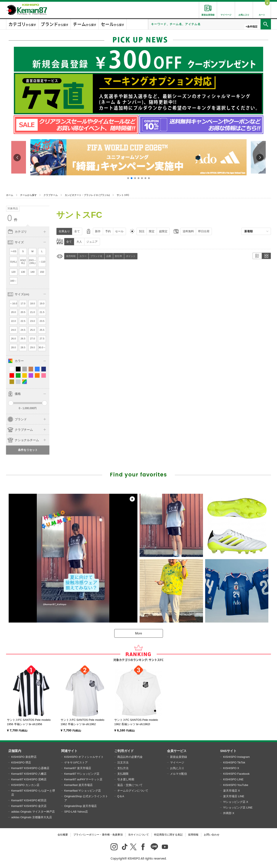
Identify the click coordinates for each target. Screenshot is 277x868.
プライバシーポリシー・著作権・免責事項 (98, 835)
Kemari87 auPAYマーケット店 (83, 779)
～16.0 (13, 303)
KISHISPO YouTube (236, 785)
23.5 (42, 321)
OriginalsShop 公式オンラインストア (86, 798)
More (138, 633)
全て (77, 231)
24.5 (23, 330)
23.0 (32, 321)
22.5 (23, 321)
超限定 (163, 231)
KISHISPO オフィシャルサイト (84, 757)
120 (14, 272)
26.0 (13, 339)
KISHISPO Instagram (236, 757)
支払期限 (123, 774)
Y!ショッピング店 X (236, 802)
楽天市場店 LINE (234, 796)
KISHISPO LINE (233, 779)
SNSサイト (228, 751)
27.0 (32, 339)
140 (33, 272)
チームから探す (28, 195)
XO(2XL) (23, 262)
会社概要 (63, 835)
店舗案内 (15, 751)
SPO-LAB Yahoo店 (76, 812)
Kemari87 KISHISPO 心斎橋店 (30, 768)
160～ (13, 281)
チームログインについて (133, 791)
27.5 (42, 339)
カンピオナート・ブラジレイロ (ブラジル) (87, 195)
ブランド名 (96, 256)
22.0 (13, 321)
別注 (142, 231)
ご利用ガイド (124, 751)
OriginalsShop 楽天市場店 (81, 806)
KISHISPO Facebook (236, 774)
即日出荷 (204, 231)
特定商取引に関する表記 (168, 835)
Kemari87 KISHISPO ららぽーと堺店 (33, 793)
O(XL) (13, 262)
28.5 (23, 347)
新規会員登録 (179, 757)
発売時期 (71, 256)
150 (42, 272)
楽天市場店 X (231, 791)
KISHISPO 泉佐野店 (24, 757)
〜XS (13, 251)
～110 (42, 262)
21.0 (32, 312)
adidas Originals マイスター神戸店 (33, 812)
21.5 (42, 312)
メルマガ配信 (179, 774)
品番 (109, 256)
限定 (152, 231)
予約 (108, 231)
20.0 (13, 312)
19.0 (42, 303)
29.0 (32, 347)
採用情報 (193, 835)
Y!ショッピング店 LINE (238, 807)
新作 (98, 231)
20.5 (23, 312)
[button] (128, 178)
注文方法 (123, 762)
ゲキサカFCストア (76, 762)
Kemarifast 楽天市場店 (78, 785)
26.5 (23, 339)
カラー (83, 256)
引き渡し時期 (126, 779)
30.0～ (42, 347)
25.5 (42, 330)
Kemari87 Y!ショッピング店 (82, 774)
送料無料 (188, 231)
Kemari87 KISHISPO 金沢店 (29, 806)
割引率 (118, 256)
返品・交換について (130, 785)
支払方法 (123, 768)
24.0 (13, 330)
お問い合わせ (212, 835)
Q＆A (121, 796)
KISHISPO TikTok (234, 762)
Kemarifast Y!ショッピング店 (83, 791)
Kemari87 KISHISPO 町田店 (29, 800)
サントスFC (123, 195)
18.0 (32, 303)
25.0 (32, 330)
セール (119, 231)
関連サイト (69, 751)
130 (23, 272)
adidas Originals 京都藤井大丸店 (32, 817)
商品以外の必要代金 (130, 757)
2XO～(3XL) (32, 262)
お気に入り (177, 768)
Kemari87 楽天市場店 (78, 768)
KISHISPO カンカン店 (25, 785)
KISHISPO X (231, 768)
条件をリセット (28, 450)
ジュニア (92, 242)
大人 (79, 242)
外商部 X (229, 813)
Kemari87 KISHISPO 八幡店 (29, 774)
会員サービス (177, 751)
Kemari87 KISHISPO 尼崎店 (29, 779)
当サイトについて (138, 835)
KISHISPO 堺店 (21, 762)
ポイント (131, 256)
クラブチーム (51, 195)
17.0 (23, 303)
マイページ (177, 762)
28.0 (13, 347)
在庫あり (64, 231)
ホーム (10, 195)
